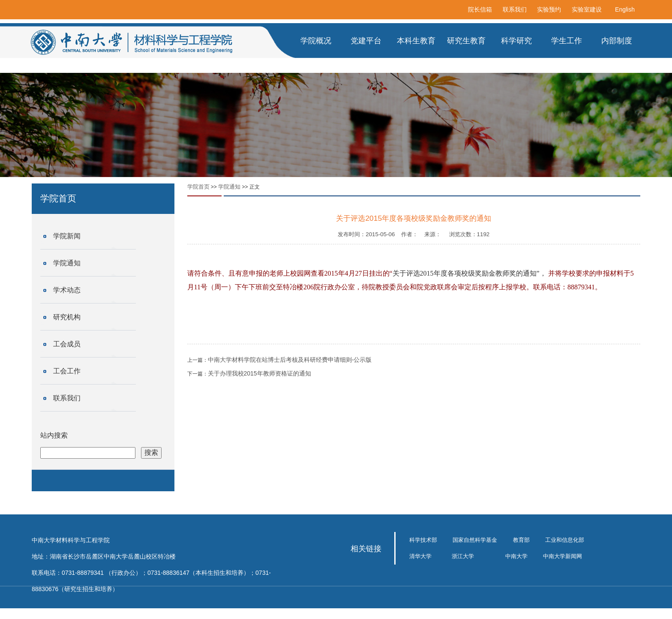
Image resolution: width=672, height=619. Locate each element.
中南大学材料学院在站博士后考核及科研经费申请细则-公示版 (290, 360)
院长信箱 (480, 9)
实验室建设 (587, 9)
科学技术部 (423, 540)
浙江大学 (463, 556)
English (625, 9)
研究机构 (67, 317)
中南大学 (516, 556)
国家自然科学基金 (475, 540)
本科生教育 (416, 41)
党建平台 (366, 41)
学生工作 (567, 41)
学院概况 (316, 41)
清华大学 (420, 556)
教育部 (521, 540)
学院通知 (67, 263)
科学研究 (516, 41)
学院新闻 (67, 236)
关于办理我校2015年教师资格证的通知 (259, 373)
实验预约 (549, 9)
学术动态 (67, 290)
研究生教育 (466, 41)
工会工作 (67, 371)
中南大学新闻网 (562, 556)
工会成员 (67, 344)
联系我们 (515, 9)
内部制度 (617, 41)
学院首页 (198, 187)
